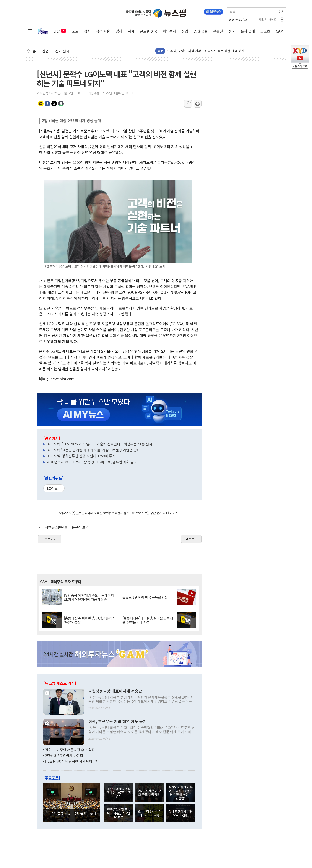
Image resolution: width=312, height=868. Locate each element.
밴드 (61, 104)
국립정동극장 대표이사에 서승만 (115, 691)
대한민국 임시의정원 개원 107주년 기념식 (119, 793)
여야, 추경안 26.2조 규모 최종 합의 (149, 793)
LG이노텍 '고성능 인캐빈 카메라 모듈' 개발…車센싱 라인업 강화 (93, 450)
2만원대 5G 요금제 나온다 (64, 755)
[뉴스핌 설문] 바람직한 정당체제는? (71, 761)
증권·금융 (201, 31)
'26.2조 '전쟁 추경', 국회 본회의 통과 (71, 813)
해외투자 (169, 31)
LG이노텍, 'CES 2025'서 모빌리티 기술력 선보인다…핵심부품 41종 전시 (99, 444)
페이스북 (47, 104)
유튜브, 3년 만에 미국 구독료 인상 (145, 597)
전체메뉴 (30, 31)
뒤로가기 (51, 539)
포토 (75, 31)
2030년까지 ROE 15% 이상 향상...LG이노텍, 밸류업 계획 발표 (92, 462)
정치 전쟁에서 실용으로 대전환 (180, 813)
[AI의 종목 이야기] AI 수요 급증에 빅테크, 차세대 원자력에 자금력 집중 (89, 597)
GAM (280, 31)
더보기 (280, 51)
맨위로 (190, 539)
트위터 (54, 104)
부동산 (218, 31)
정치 (87, 31)
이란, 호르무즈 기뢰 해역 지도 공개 (118, 721)
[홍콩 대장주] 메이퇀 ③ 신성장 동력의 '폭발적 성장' (89, 620)
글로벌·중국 (149, 31)
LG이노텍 (54, 488)
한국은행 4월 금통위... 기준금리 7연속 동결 (119, 813)
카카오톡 (41, 104)
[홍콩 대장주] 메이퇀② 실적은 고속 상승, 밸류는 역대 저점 (148, 620)
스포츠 (265, 31)
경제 (119, 31)
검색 (282, 12)
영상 (60, 31)
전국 (232, 31)
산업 (185, 31)
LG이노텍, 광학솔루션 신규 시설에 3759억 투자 (81, 456)
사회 (131, 31)
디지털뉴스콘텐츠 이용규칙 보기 (65, 527)
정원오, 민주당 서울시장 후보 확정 (70, 750)
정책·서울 (103, 31)
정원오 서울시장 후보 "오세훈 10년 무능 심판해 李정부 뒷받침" (180, 792)
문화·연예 (248, 31)
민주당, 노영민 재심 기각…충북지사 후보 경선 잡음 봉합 (206, 51)
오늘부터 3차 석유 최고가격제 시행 (149, 813)
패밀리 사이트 (268, 19)
